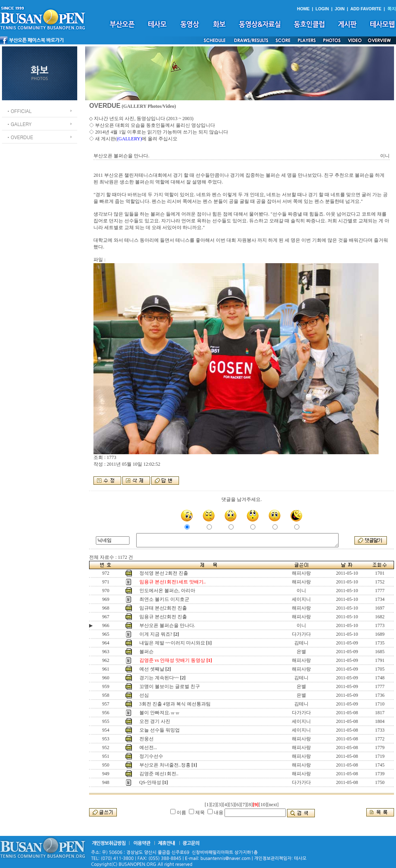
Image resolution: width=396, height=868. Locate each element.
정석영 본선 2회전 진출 (164, 573)
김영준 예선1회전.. (159, 774)
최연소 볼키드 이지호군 (164, 599)
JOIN (340, 9)
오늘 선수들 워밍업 (160, 730)
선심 (144, 695)
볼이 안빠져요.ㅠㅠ (160, 713)
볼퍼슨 (147, 652)
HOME (303, 9)
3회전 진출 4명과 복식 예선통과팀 (175, 704)
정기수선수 (151, 756)
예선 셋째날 (152, 669)
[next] (273, 805)
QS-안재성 (150, 782)
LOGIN (322, 9)
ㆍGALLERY (19, 124)
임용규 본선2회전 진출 (163, 617)
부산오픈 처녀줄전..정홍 (165, 765)
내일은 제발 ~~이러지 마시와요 (172, 643)
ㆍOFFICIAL (19, 111)
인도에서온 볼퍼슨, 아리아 (167, 591)
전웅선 (147, 739)
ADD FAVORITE (366, 9)
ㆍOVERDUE (20, 137)
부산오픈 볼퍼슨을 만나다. (167, 625)
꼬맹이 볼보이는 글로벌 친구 (170, 686)
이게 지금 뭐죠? (156, 634)
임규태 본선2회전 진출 (163, 608)
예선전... (148, 748)
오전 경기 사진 (155, 721)
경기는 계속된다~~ (159, 678)
